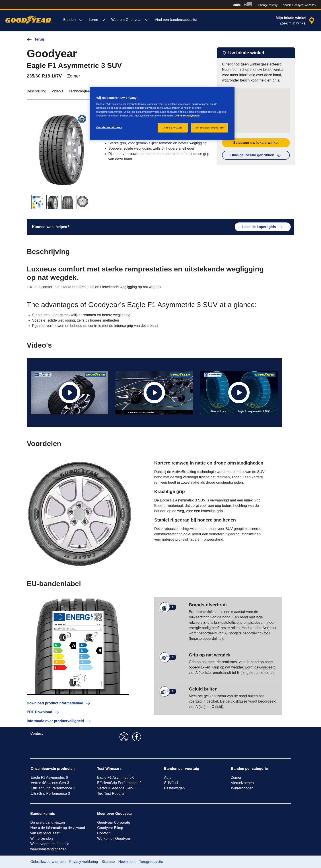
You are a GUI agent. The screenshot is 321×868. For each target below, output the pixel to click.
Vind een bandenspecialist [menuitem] (176, 20)
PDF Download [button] (43, 712)
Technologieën (80, 91)
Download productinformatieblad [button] (59, 703)
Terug (35, 39)
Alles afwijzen (173, 128)
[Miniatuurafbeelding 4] (83, 202)
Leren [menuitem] (97, 20)
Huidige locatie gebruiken (256, 155)
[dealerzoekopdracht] (296, 21)
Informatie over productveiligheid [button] (59, 721)
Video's (57, 91)
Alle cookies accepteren (209, 128)
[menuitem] (237, 4)
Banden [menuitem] (73, 20)
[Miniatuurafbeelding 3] (68, 202)
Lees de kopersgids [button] (263, 227)
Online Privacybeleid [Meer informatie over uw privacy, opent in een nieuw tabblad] (187, 116)
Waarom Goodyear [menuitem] (130, 20)
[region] (162, 113)
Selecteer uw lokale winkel (256, 143)
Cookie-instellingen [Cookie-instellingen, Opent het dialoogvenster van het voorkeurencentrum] (109, 127)
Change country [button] (268, 5)
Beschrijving (36, 91)
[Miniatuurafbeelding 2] (53, 202)
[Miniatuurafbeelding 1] (38, 202)
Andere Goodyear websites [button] (299, 5)
